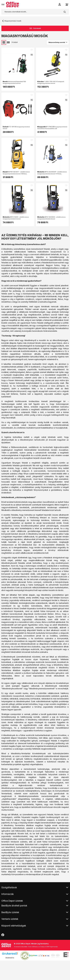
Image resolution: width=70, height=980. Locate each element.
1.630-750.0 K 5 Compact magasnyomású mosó (51, 82)
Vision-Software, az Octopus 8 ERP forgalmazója (43, 947)
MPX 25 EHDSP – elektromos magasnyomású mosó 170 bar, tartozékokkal (52, 174)
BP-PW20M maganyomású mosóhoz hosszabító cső (52, 128)
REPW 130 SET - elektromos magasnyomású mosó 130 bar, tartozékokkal (16, 174)
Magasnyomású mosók (13, 21)
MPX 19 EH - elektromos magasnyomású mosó (16, 218)
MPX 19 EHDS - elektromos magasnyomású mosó (51, 218)
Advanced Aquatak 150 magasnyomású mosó (14, 82)
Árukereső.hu (10, 958)
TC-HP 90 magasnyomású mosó (16, 128)
